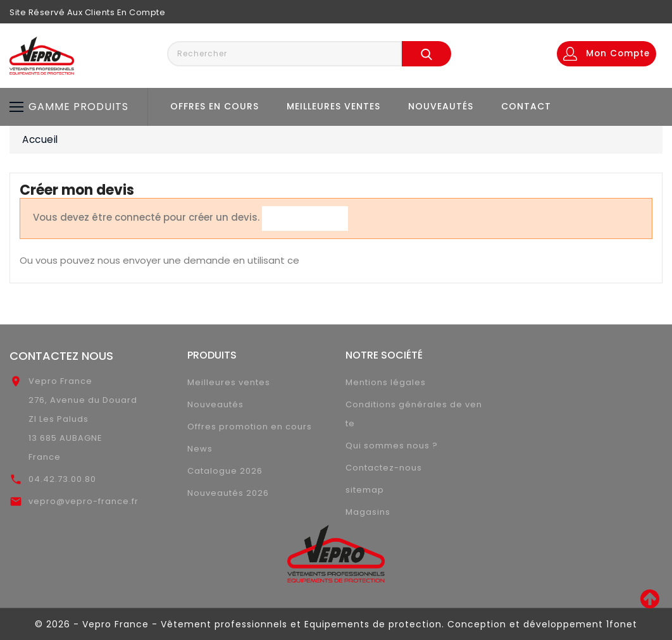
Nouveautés (441, 106)
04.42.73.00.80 (62, 479)
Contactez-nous (384, 468)
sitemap (365, 490)
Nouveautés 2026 (228, 493)
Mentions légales (386, 382)
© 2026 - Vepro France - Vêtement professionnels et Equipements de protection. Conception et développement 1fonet (336, 624)
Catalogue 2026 (225, 471)
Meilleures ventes (333, 106)
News (200, 449)
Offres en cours (215, 106)
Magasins (368, 512)
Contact (526, 106)
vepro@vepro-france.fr (84, 501)
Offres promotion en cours (250, 427)
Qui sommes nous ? (392, 446)
